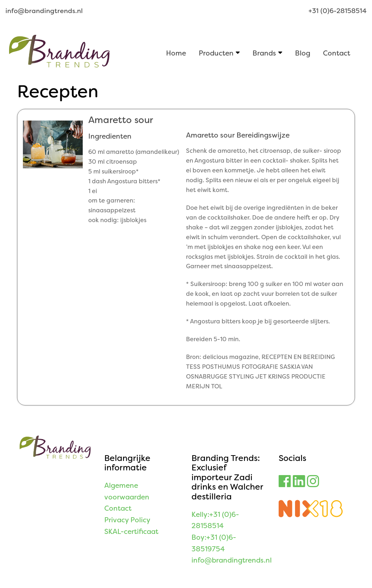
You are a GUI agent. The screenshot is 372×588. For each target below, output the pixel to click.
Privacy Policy (127, 520)
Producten (216, 53)
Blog (303, 53)
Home (176, 53)
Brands (264, 53)
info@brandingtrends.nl (44, 11)
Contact (337, 53)
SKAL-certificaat (131, 532)
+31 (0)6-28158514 (337, 11)
